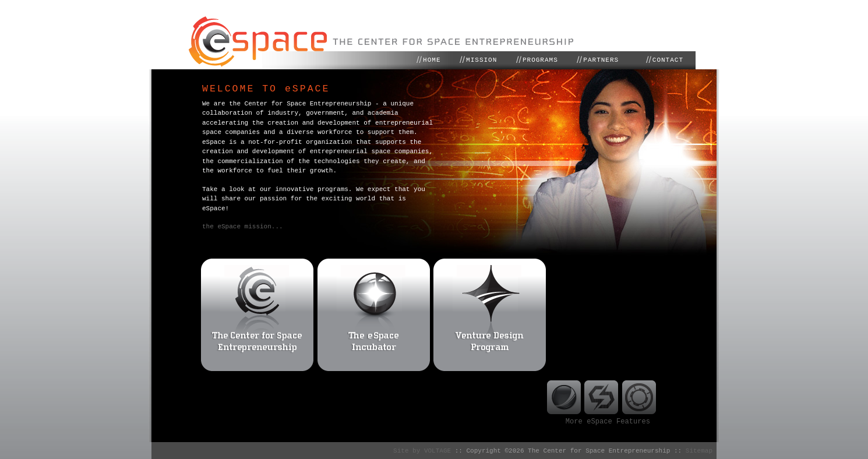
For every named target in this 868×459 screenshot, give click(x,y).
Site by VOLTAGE (424, 449)
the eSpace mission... (243, 226)
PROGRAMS (540, 60)
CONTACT (668, 60)
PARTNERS (601, 60)
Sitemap (699, 449)
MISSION (481, 60)
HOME (432, 60)
